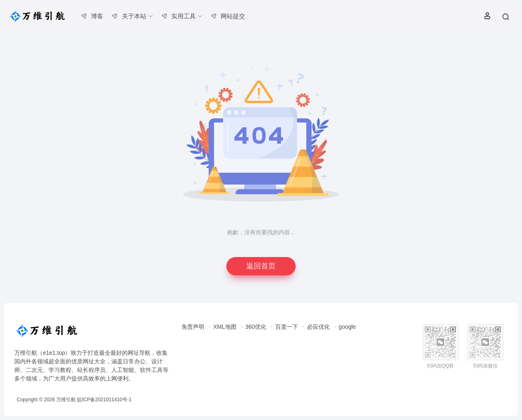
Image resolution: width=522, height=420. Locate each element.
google (347, 327)
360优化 (256, 327)
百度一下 (287, 327)
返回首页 (261, 266)
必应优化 (319, 327)
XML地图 (225, 327)
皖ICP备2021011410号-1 (104, 400)
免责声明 (193, 327)
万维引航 (66, 400)
